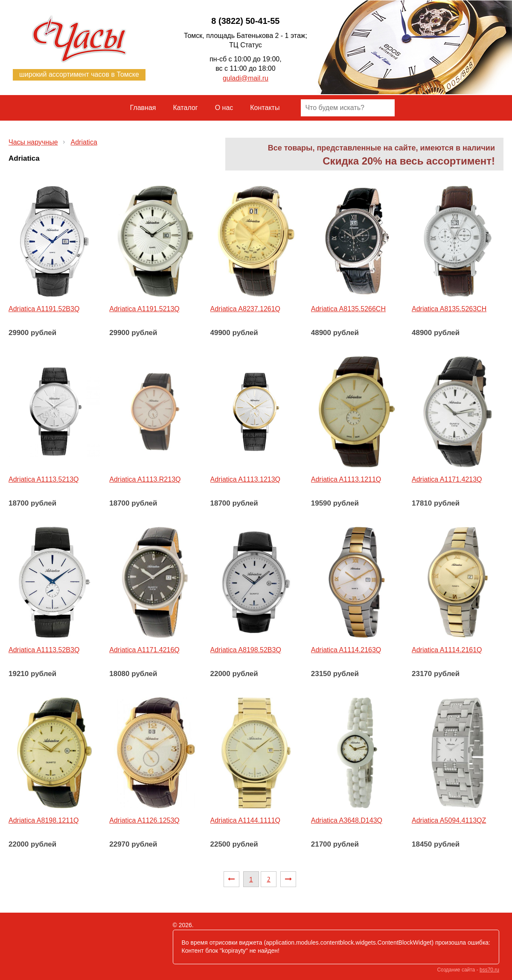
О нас (224, 108)
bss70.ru (489, 970)
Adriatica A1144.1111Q (246, 820)
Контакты (265, 108)
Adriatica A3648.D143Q (347, 820)
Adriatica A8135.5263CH (449, 309)
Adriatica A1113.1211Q (346, 479)
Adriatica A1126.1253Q (144, 820)
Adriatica (84, 142)
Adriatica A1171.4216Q (144, 650)
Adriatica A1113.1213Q (246, 479)
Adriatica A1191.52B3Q (44, 309)
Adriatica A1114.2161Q (447, 650)
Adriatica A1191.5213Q (144, 309)
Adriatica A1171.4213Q (447, 479)
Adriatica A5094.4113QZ (449, 820)
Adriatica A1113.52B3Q (44, 650)
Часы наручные (33, 142)
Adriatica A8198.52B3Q (246, 650)
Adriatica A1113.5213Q (44, 479)
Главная (143, 108)
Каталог (186, 108)
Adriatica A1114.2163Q (346, 650)
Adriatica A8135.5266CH (348, 309)
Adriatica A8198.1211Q (44, 820)
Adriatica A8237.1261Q (246, 309)
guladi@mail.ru (246, 78)
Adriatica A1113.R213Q (145, 479)
